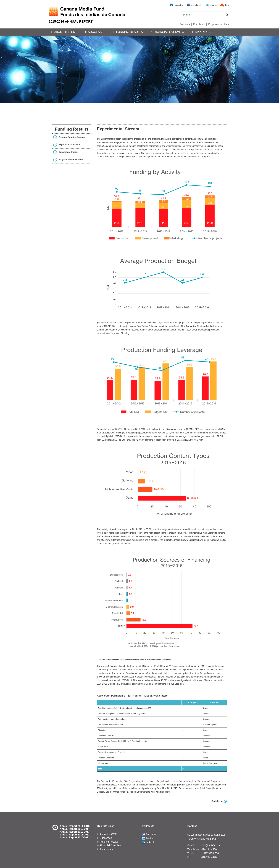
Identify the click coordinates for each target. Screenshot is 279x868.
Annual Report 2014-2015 (75, 826)
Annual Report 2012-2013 (75, 832)
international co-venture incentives (187, 146)
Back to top (217, 801)
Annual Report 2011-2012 (75, 835)
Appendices (204, 32)
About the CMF (66, 32)
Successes (97, 32)
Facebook (194, 5)
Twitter (211, 5)
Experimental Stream (69, 145)
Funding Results (130, 32)
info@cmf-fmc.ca (211, 845)
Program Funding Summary (73, 137)
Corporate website (219, 24)
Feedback (199, 24)
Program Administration (71, 160)
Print (228, 5)
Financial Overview (169, 32)
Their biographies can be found (198, 153)
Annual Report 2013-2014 (75, 829)
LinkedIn (176, 5)
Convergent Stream (68, 152)
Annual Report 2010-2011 (75, 837)
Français (185, 24)
